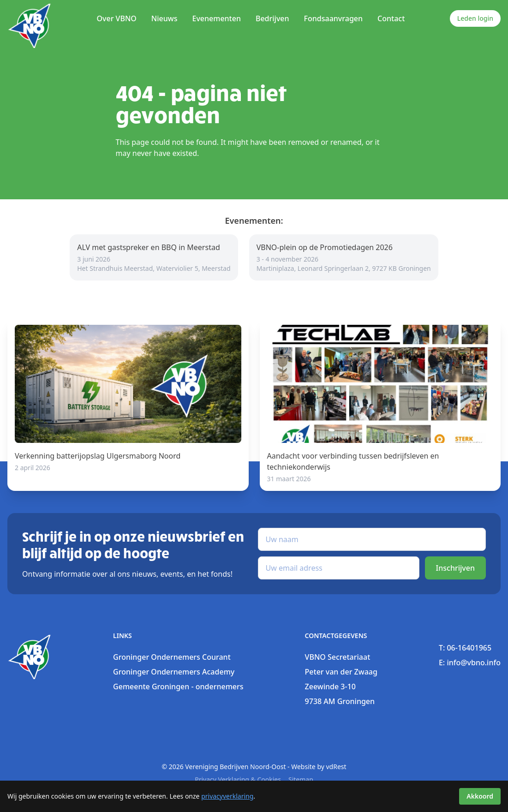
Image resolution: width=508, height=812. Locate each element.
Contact (391, 18)
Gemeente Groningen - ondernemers (178, 687)
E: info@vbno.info (470, 663)
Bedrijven (272, 18)
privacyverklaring (227, 796)
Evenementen (216, 18)
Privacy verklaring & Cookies (238, 779)
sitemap (301, 779)
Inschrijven (455, 568)
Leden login (475, 18)
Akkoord (480, 796)
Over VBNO (116, 18)
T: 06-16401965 (465, 648)
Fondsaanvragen (333, 18)
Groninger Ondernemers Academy (174, 672)
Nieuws (164, 18)
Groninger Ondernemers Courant (172, 657)
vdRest (336, 767)
